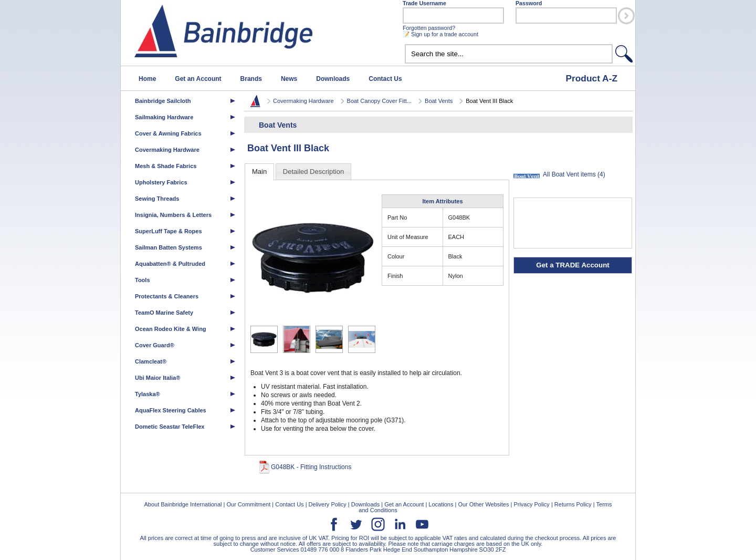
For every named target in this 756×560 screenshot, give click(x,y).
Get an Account (198, 79)
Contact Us (385, 79)
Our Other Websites (483, 504)
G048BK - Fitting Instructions (311, 467)
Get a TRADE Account (573, 265)
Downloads (333, 79)
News (289, 79)
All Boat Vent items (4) (574, 174)
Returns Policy (573, 504)
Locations (441, 504)
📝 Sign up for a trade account (440, 34)
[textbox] (509, 54)
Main (259, 172)
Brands (251, 79)
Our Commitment (248, 504)
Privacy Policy (531, 504)
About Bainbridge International (183, 504)
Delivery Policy (328, 504)
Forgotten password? (429, 28)
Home (147, 79)
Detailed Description (313, 172)
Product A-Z (591, 78)
